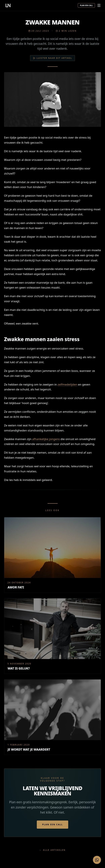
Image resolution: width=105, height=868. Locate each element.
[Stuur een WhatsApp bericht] (97, 860)
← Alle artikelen (52, 850)
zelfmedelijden (67, 384)
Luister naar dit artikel (52, 58)
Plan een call (86, 5)
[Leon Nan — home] (8, 5)
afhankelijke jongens (46, 439)
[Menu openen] (99, 5)
